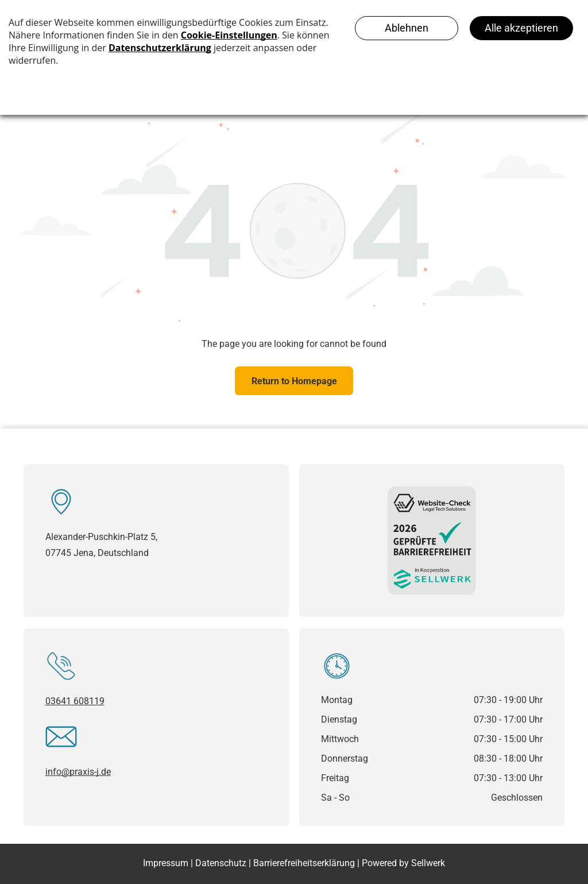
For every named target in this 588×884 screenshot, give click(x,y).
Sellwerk (428, 863)
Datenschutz (221, 863)
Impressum (166, 863)
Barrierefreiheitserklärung (304, 863)
